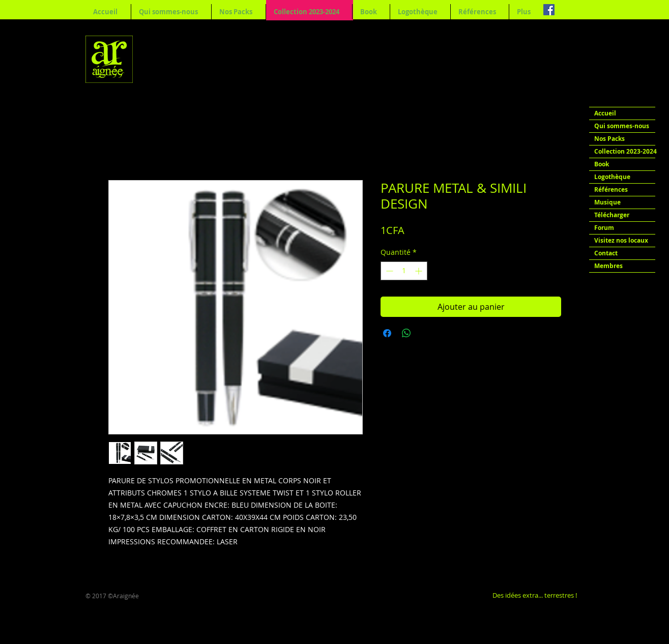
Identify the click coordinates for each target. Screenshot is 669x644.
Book (602, 164)
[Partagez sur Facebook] (387, 333)
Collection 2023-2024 (625, 151)
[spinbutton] (404, 271)
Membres (608, 266)
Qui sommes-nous (622, 126)
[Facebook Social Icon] (549, 10)
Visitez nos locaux (621, 240)
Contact (606, 253)
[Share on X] (426, 333)
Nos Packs (609, 139)
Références (611, 189)
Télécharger (612, 215)
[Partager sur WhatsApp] (406, 333)
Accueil (605, 113)
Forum (604, 228)
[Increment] (419, 271)
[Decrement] (388, 271)
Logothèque (612, 177)
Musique (607, 202)
